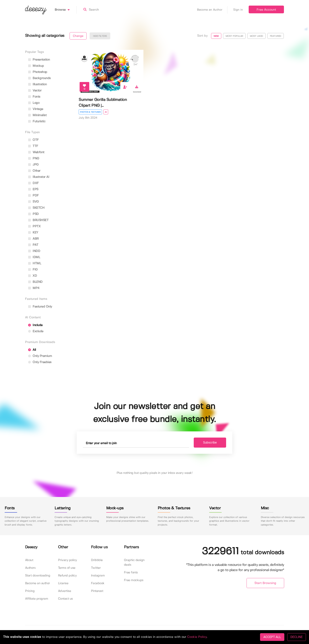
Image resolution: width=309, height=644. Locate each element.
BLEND (35, 282)
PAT (33, 245)
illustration (37, 84)
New (216, 36)
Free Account (266, 10)
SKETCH (36, 208)
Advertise (65, 591)
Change (78, 36)
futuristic (37, 121)
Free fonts (131, 573)
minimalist (37, 115)
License (63, 583)
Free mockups (134, 580)
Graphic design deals (134, 562)
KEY (33, 233)
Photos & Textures (90, 112)
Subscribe (210, 442)
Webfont (36, 152)
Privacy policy (67, 560)
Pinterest (97, 591)
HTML (35, 263)
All (32, 350)
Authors (30, 568)
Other (34, 171)
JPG (33, 165)
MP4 (34, 288)
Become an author (37, 583)
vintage (36, 109)
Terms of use (67, 568)
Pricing (30, 591)
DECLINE (297, 637)
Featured (276, 36)
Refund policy (67, 576)
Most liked (256, 36)
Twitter (96, 568)
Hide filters (100, 36)
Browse (66, 10)
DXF (33, 183)
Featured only (40, 307)
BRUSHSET (38, 220)
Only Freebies (40, 362)
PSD (33, 214)
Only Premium (40, 356)
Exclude (36, 331)
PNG (34, 158)
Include (35, 325)
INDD (34, 251)
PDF (33, 196)
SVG (33, 202)
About (29, 560)
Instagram (98, 576)
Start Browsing (265, 583)
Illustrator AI (39, 177)
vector (35, 91)
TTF (33, 146)
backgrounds (39, 78)
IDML (34, 257)
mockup (36, 66)
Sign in (238, 10)
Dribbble (97, 560)
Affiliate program (37, 599)
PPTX (34, 226)
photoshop (38, 72)
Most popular (234, 36)
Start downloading (38, 576)
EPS (33, 189)
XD (33, 276)
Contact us (65, 599)
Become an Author (212, 10)
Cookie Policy (197, 637)
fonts (34, 97)
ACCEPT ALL (272, 637)
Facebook (98, 583)
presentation (39, 60)
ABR (33, 239)
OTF (33, 140)
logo (34, 103)
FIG (33, 270)
